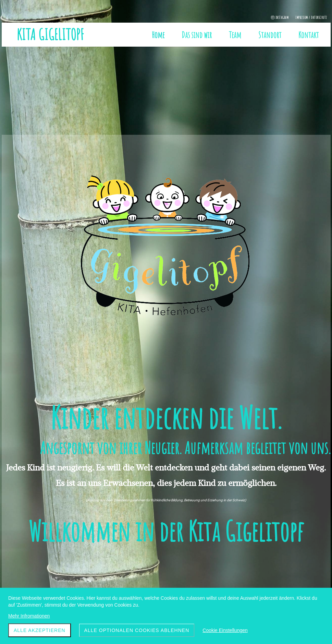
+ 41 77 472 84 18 (145, 580)
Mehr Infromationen (29, 616)
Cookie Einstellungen (225, 630)
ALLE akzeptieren (40, 630)
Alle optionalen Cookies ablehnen (137, 630)
